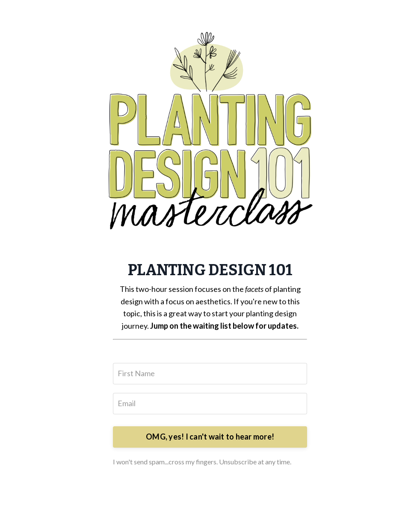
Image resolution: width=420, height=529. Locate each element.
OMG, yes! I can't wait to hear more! (210, 437)
